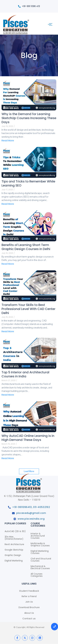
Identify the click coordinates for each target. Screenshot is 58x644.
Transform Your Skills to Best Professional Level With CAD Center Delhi (28, 309)
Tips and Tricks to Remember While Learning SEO (28, 183)
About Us (29, 613)
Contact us (29, 618)
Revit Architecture (14, 544)
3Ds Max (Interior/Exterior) (14, 538)
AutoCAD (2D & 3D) (15, 531)
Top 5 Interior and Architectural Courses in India (25, 374)
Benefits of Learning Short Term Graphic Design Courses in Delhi (26, 247)
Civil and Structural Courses (41, 560)
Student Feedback (29, 591)
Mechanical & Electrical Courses (40, 567)
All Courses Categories (37, 575)
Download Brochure (29, 607)
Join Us (29, 602)
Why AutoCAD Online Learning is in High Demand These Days (28, 438)
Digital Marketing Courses (40, 552)
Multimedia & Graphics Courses (40, 544)
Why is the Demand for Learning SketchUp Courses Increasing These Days (29, 118)
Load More (29, 471)
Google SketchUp (14, 550)
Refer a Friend (29, 596)
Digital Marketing (14, 561)
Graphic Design (13, 555)
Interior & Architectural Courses (38, 536)
